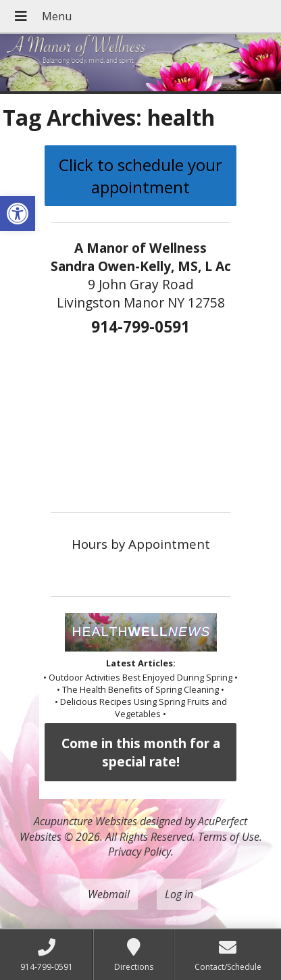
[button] (18, 214)
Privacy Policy (139, 852)
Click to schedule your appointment (140, 176)
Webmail (109, 894)
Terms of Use (229, 837)
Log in (179, 894)
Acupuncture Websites (85, 821)
